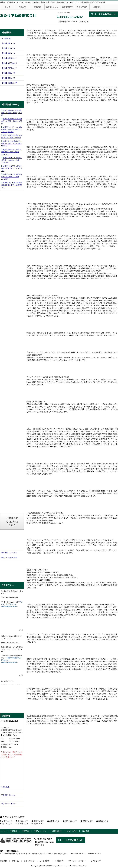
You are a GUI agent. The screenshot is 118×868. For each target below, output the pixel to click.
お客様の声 (59, 861)
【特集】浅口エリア (8, 78)
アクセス (15, 861)
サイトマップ (96, 861)
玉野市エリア (87, 821)
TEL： (3, 739)
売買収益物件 (67, 7)
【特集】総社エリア (8, 43)
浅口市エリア (6, 824)
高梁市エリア (38, 824)
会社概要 (5, 787)
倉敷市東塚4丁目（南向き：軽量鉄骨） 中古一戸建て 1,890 (12, 152)
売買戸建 (37, 7)
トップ (8, 7)
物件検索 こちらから (9, 553)
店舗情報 (97, 7)
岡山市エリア (22, 821)
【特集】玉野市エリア (9, 68)
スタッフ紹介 (82, 7)
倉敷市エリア (6, 821)
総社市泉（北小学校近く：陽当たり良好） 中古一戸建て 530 (12, 144)
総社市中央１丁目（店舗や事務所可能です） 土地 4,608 (12, 168)
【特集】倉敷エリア (8, 53)
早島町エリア (22, 824)
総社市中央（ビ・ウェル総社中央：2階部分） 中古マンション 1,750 (11, 129)
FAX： (3, 741)
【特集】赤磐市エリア (9, 58)
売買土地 (22, 7)
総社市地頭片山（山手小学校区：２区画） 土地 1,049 (12, 121)
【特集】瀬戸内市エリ (9, 63)
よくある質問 (44, 861)
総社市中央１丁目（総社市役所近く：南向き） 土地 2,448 (11, 160)
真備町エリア (102, 821)
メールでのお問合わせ (103, 14)
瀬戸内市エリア (70, 821)
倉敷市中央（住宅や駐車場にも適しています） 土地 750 (12, 185)
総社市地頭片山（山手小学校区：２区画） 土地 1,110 (12, 113)
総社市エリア (38, 821)
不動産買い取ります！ (9, 795)
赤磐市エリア (53, 821)
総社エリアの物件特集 (9, 558)
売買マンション (52, 7)
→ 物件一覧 (6, 38)
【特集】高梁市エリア (9, 83)
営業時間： (5, 745)
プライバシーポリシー (9, 804)
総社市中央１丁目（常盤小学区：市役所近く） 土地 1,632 (11, 177)
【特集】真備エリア (8, 73)
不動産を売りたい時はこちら (12, 522)
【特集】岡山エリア (8, 48)
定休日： (4, 747)
